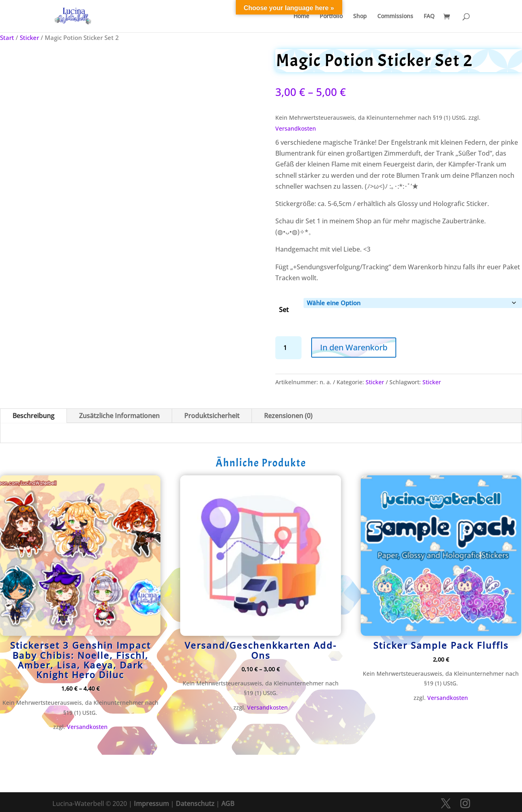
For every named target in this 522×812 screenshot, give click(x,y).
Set (284, 310)
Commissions (395, 17)
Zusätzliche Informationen (119, 416)
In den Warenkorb (354, 347)
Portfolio (331, 17)
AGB (228, 804)
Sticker (29, 37)
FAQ (429, 17)
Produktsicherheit (212, 416)
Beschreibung (33, 416)
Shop (360, 17)
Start (7, 37)
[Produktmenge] (288, 348)
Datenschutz (195, 804)
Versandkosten (296, 128)
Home (301, 17)
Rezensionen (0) (288, 416)
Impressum (151, 804)
